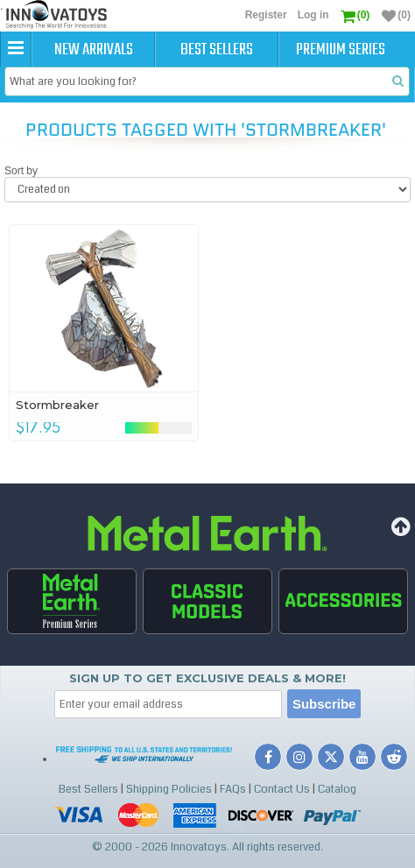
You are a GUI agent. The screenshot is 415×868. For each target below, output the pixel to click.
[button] (16, 49)
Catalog (337, 789)
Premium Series (341, 50)
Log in (313, 15)
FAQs (233, 789)
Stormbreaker (57, 405)
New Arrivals (94, 50)
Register (266, 15)
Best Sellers (217, 50)
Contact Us (282, 789)
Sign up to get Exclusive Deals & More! (207, 678)
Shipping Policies (169, 789)
